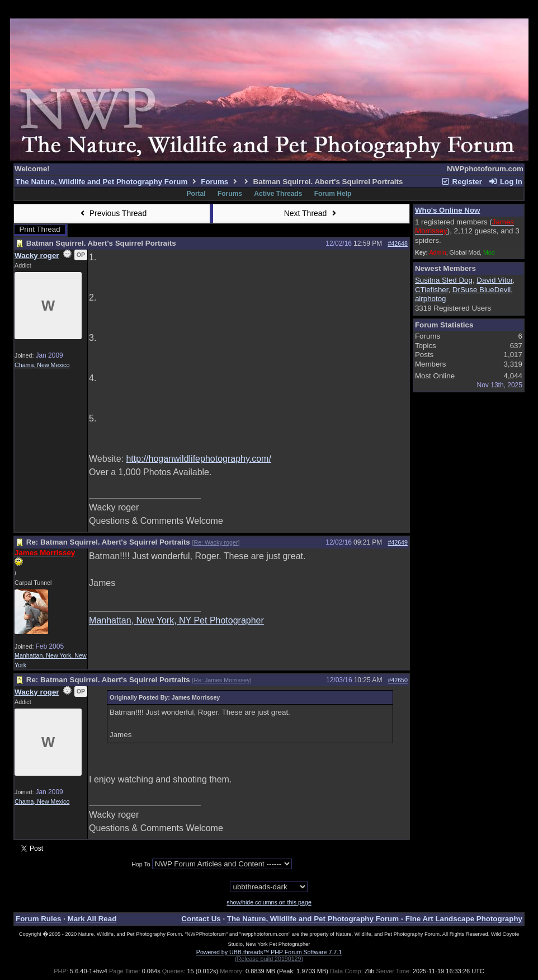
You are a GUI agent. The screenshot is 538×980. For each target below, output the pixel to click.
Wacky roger (37, 255)
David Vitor (494, 280)
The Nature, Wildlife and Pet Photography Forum (102, 182)
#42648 (398, 243)
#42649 (398, 542)
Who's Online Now (447, 210)
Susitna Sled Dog (444, 280)
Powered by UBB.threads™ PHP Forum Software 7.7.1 (269, 952)
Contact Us (201, 919)
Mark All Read (92, 919)
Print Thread (39, 229)
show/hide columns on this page (269, 902)
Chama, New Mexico (42, 365)
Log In (506, 182)
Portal (196, 194)
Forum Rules (38, 919)
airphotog (431, 299)
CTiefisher (432, 290)
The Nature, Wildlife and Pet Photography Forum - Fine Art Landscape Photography (375, 919)
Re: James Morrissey (221, 680)
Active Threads (278, 194)
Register (461, 182)
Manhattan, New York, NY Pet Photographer (176, 620)
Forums (214, 182)
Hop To (141, 864)
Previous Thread (112, 213)
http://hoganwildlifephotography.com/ (198, 459)
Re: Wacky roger (216, 542)
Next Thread (312, 213)
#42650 (398, 680)
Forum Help (333, 194)
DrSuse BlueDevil (482, 290)
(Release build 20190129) (269, 959)
